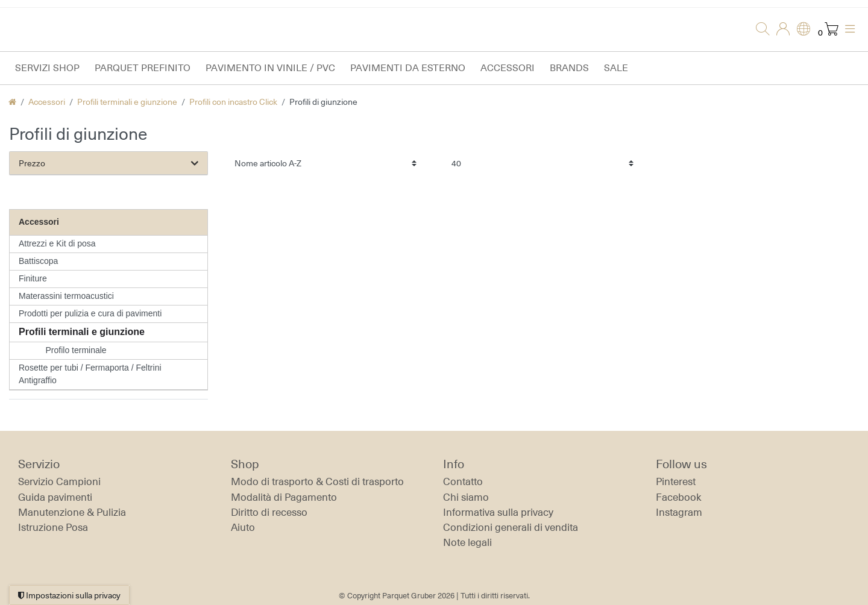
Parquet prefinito (143, 68)
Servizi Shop (47, 68)
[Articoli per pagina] (542, 163)
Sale (616, 68)
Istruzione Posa (53, 527)
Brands (569, 68)
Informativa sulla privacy (498, 512)
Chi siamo (466, 497)
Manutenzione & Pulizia (72, 512)
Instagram (679, 512)
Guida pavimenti (55, 497)
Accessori (508, 68)
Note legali (467, 542)
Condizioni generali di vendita (511, 527)
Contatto (463, 481)
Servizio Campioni (59, 481)
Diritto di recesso (269, 512)
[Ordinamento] (325, 163)
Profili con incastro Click (233, 102)
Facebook (679, 497)
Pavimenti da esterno (408, 68)
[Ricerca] (759, 30)
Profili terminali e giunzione (127, 102)
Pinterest (676, 481)
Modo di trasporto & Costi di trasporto (317, 481)
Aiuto (243, 527)
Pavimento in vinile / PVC (270, 68)
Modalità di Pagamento (284, 497)
